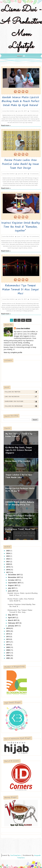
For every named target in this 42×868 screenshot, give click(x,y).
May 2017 (12, 614)
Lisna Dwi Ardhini (23, 328)
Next (29, 319)
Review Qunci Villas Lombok (18, 460)
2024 (8, 552)
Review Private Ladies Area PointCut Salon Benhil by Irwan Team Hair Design (20, 164)
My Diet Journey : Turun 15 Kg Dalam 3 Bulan (19, 434)
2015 (8, 630)
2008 (8, 649)
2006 (8, 655)
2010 (8, 644)
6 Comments (34, 173)
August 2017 (13, 585)
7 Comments (34, 111)
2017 (8, 571)
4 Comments (34, 298)
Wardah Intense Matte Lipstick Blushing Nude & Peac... (23, 593)
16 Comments (34, 236)
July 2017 (12, 587)
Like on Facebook (21, 396)
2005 (8, 657)
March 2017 (13, 619)
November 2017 (15, 576)
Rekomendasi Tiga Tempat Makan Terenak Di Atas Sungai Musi (20, 289)
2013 (8, 636)
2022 (8, 558)
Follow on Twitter (21, 391)
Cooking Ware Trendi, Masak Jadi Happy (20, 530)
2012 (8, 638)
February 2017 (14, 622)
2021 (8, 561)
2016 (8, 628)
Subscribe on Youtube (21, 401)
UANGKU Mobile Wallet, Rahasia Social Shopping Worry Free (20, 503)
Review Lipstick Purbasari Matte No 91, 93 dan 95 (20, 489)
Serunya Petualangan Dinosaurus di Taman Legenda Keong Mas (20, 516)
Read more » (6, 125)
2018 (8, 569)
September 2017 (15, 582)
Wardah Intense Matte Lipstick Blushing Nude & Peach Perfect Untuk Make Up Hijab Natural (20, 101)
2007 (8, 652)
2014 (8, 633)
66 (23, 319)
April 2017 (12, 617)
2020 (8, 563)
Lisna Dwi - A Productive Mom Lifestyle (21, 28)
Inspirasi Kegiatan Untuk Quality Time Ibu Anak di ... (22, 605)
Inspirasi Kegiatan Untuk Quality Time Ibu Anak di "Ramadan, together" (20, 226)
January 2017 (13, 625)
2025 (8, 550)
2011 (8, 641)
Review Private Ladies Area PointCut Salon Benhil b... (21, 599)
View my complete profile (13, 352)
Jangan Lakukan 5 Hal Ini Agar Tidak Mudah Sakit (19, 475)
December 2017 (14, 574)
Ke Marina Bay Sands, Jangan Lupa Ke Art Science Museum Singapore (19, 449)
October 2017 (14, 579)
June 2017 (12, 590)
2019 (8, 566)
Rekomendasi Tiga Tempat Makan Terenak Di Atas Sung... (20, 610)
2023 (8, 555)
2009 (8, 646)
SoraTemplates (16, 854)
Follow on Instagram (21, 405)
